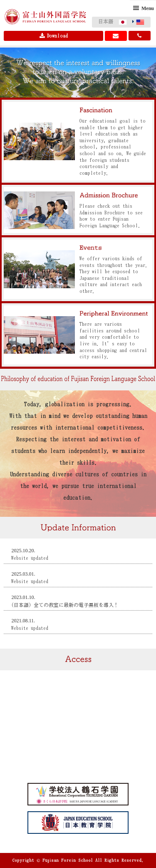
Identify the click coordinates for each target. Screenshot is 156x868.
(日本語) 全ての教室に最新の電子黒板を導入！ (65, 605)
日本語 (106, 21)
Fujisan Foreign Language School (45, 17)
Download (54, 36)
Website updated (30, 558)
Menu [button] (148, 8)
